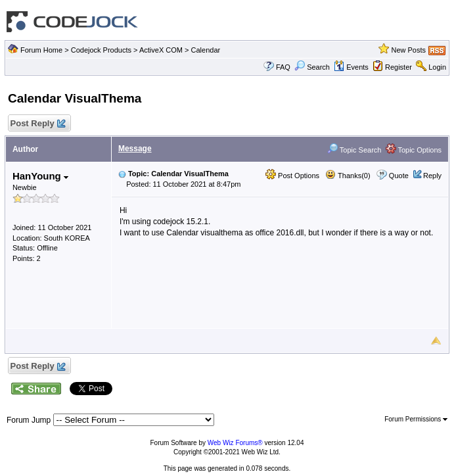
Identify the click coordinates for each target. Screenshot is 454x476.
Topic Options (414, 150)
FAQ (283, 67)
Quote (399, 176)
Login (437, 67)
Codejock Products (101, 50)
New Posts (408, 50)
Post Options (292, 176)
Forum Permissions (416, 419)
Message (135, 149)
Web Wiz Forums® (235, 443)
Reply (432, 176)
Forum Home (41, 50)
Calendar (206, 50)
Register (398, 67)
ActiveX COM (161, 50)
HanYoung (40, 176)
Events (351, 67)
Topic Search (354, 150)
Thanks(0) (348, 176)
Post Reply (37, 124)
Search (312, 67)
